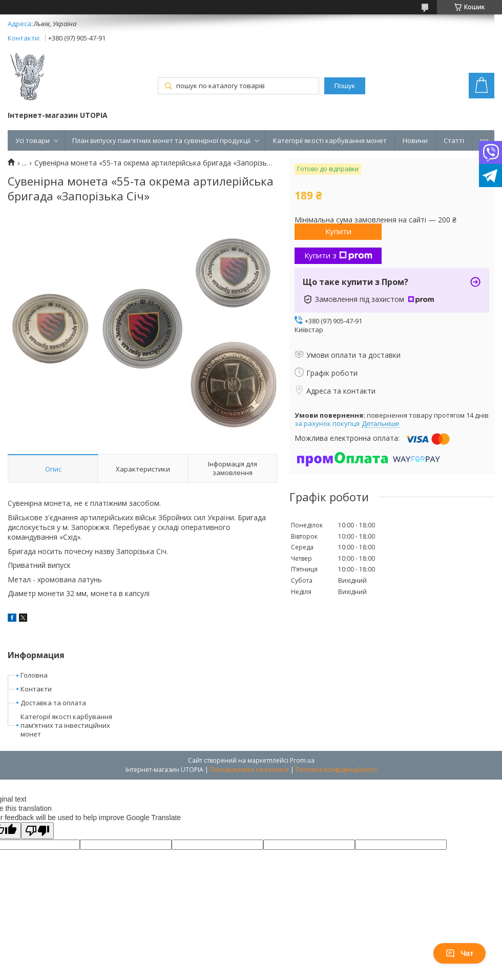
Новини (415, 140)
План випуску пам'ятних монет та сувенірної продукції (161, 140)
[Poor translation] (37, 831)
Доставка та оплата (53, 703)
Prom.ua (302, 760)
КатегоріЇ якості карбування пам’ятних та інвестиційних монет (66, 725)
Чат (459, 953)
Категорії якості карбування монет (330, 140)
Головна (34, 675)
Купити (338, 231)
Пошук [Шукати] (344, 86)
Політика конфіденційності (336, 770)
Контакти (36, 689)
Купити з (338, 255)
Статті (454, 140)
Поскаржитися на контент (249, 770)
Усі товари (33, 140)
